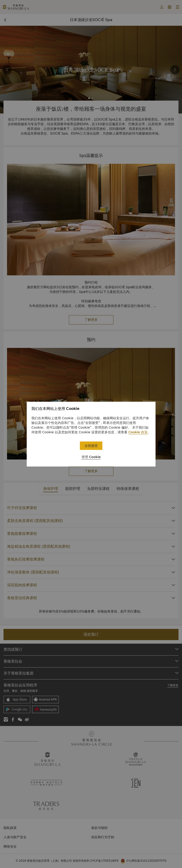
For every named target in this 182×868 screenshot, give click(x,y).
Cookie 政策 (138, 432)
